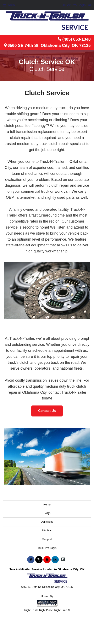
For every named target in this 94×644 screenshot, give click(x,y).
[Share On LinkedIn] (55, 560)
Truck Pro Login (47, 548)
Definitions (47, 522)
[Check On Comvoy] (63, 560)
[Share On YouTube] (47, 560)
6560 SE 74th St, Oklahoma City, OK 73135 (49, 45)
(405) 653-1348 (76, 39)
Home (47, 505)
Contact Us (47, 411)
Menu (10, 5)
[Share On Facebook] (31, 560)
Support (47, 539)
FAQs (47, 513)
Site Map (47, 530)
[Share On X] (39, 560)
